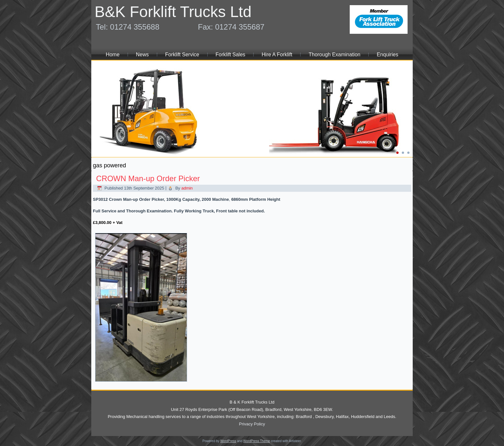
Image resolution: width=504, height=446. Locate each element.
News (142, 55)
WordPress (228, 441)
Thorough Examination (334, 55)
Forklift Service (182, 55)
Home (113, 55)
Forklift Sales (230, 55)
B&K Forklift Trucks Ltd (173, 12)
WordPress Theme (257, 441)
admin (187, 188)
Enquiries (387, 55)
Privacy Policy (252, 424)
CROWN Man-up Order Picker (148, 178)
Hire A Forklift (277, 55)
